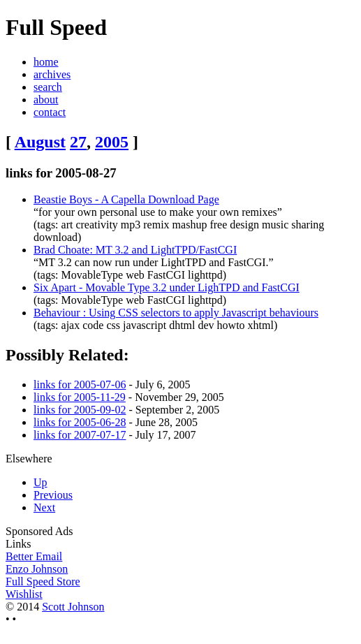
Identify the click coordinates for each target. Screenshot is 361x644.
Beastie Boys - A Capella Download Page (126, 199)
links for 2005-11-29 (80, 397)
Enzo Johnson (37, 569)
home (46, 62)
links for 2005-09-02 (80, 410)
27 (78, 142)
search (48, 87)
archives (52, 74)
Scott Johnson (73, 607)
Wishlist (24, 594)
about (46, 100)
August (40, 142)
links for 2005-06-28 (80, 422)
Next (44, 507)
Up (40, 482)
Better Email (34, 556)
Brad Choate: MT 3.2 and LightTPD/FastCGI (135, 250)
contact (50, 112)
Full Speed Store (43, 581)
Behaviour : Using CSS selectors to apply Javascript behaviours (176, 313)
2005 (112, 142)
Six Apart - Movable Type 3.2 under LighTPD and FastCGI (167, 287)
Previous (53, 495)
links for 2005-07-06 (80, 385)
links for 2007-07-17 (80, 435)
